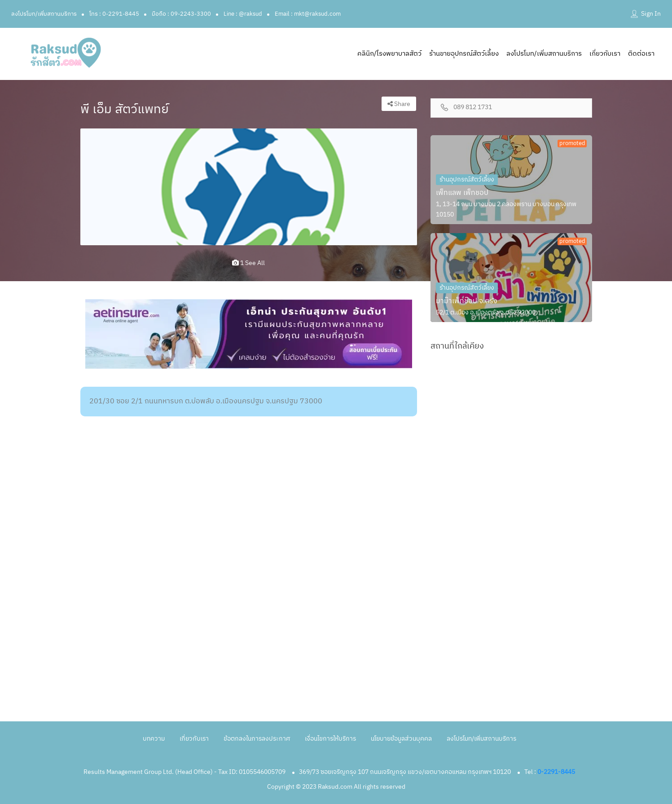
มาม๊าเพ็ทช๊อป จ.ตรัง (467, 301)
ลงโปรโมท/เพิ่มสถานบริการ (44, 14)
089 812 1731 (473, 108)
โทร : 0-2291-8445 (114, 14)
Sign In (651, 14)
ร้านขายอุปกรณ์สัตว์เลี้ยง (464, 54)
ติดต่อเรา (641, 54)
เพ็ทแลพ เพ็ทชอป (462, 193)
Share (399, 104)
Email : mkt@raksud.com (308, 14)
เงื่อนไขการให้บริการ (330, 739)
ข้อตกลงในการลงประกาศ (257, 739)
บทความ (154, 739)
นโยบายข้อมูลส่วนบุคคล (401, 739)
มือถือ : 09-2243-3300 (181, 14)
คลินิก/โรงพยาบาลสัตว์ (389, 54)
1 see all (248, 263)
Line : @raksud (243, 14)
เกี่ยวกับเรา (605, 54)
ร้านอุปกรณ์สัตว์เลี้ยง (467, 179)
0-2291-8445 (556, 772)
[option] (249, 187)
